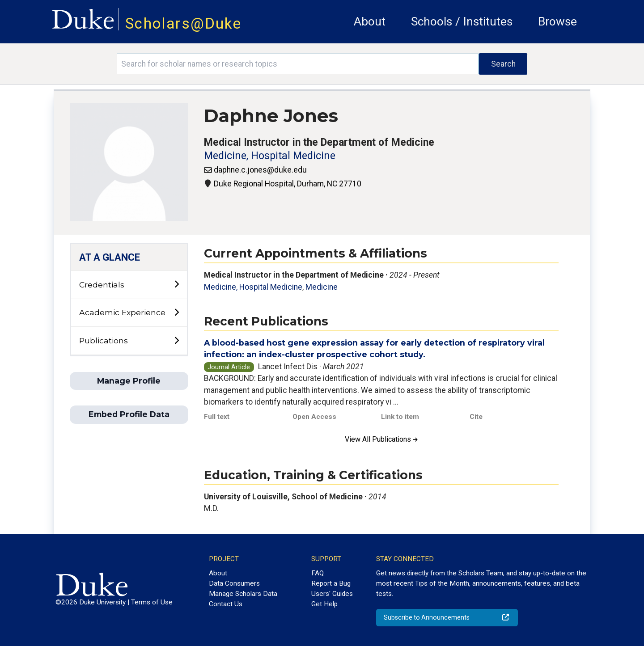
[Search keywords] (298, 64)
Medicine (322, 287)
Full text (217, 417)
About (370, 21)
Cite (476, 417)
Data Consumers (234, 583)
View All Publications (381, 439)
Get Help (324, 604)
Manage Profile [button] (129, 381)
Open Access (314, 417)
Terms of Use (152, 602)
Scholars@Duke (183, 23)
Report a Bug (331, 583)
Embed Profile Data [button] (129, 414)
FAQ (318, 573)
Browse (557, 21)
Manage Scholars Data (243, 594)
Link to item (400, 417)
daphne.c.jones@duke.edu (260, 170)
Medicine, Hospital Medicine (270, 156)
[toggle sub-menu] (176, 285)
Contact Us (226, 604)
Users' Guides (332, 594)
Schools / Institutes (462, 21)
